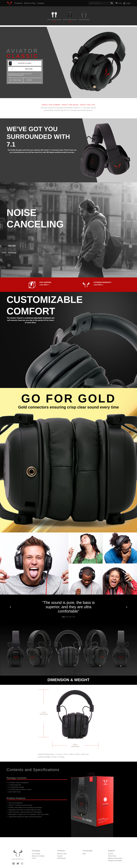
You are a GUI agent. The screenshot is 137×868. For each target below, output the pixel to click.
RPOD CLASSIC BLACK (70, 21)
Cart (118, 3)
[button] (10, 607)
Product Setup (15, 80)
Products (19, 3)
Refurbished (61, 858)
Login (127, 3)
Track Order (112, 856)
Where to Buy (30, 3)
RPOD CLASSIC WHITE (54, 21)
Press (34, 858)
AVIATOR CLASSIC (84, 21)
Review (28, 80)
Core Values (36, 854)
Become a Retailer (38, 856)
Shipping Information (115, 861)
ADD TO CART (29, 69)
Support (41, 3)
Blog (84, 854)
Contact (111, 854)
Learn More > (44, 285)
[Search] (99, 3)
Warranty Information (115, 858)
